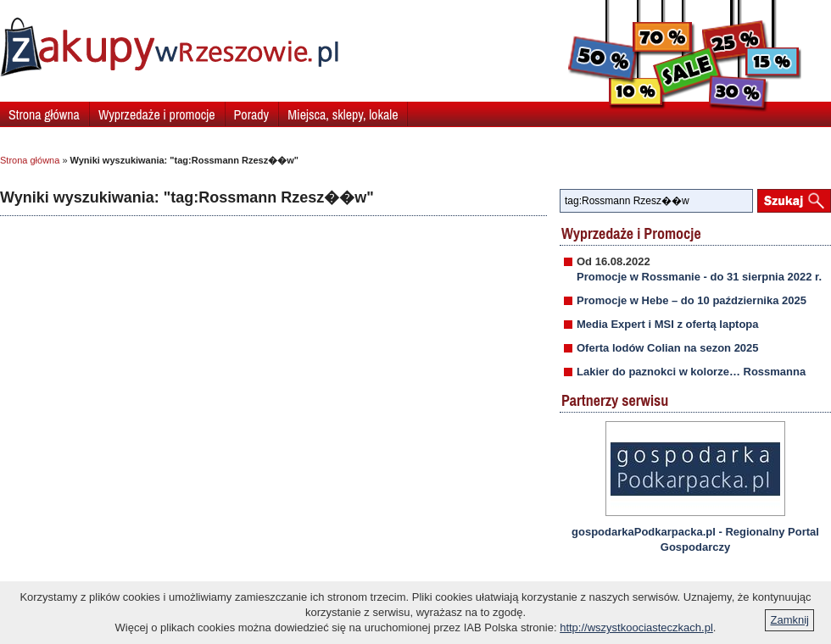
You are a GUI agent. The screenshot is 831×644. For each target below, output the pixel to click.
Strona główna (44, 114)
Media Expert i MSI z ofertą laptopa (668, 324)
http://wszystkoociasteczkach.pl (636, 627)
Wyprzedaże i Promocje (631, 233)
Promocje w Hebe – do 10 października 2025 (692, 300)
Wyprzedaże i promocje (157, 114)
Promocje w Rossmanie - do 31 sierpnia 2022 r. (699, 277)
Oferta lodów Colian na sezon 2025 (668, 348)
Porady (252, 114)
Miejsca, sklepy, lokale (343, 114)
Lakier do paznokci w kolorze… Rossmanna (691, 372)
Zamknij (789, 620)
